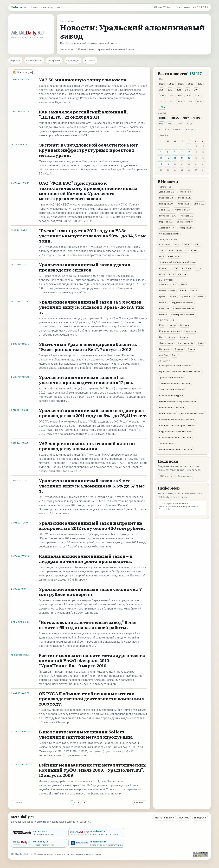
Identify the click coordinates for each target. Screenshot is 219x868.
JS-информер (185, 476)
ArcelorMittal (174, 256)
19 (168, 164)
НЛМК (197, 244)
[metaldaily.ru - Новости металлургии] (39, 843)
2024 (190, 101)
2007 (172, 84)
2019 (188, 96)
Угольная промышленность (172, 390)
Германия (185, 297)
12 (168, 158)
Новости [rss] (25, 72)
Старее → (140, 803)
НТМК (162, 274)
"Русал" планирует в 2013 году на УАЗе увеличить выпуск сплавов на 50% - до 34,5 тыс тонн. (93, 236)
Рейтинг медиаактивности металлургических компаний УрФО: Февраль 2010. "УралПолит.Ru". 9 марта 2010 (92, 660)
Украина (163, 285)
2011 (161, 90)
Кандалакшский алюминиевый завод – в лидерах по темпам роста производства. (86, 559)
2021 (162, 101)
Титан (175, 355)
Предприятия (86, 49)
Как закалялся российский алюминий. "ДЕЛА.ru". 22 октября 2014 (83, 114)
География (54, 60)
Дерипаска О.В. (167, 192)
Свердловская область (182, 303)
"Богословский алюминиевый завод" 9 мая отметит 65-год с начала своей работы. (88, 625)
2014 (188, 90)
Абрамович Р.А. (167, 228)
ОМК (162, 256)
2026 (162, 107)
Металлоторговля (168, 414)
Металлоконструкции (170, 331)
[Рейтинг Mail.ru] (200, 854)
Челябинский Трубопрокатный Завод (178, 262)
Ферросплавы (166, 343)
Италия (163, 303)
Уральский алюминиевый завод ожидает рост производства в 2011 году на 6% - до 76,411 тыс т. (93, 413)
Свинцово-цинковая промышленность (178, 426)
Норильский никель (177, 250)
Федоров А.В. (185, 228)
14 (182, 158)
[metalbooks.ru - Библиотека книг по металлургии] (96, 843)
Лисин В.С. (199, 204)
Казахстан (199, 297)
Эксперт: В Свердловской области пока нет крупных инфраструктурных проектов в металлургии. (88, 150)
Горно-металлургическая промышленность (180, 372)
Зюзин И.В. (165, 210)
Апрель (197, 118)
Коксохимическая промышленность (177, 420)
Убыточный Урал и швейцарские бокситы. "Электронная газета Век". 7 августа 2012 (88, 347)
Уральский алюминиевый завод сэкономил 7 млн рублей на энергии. (90, 592)
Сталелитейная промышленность (175, 438)
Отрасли (90, 60)
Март (186, 118)
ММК (177, 244)
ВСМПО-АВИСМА (178, 274)
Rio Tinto (186, 268)
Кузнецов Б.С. (187, 216)
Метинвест (164, 268)
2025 (199, 101)
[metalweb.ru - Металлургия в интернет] (39, 833)
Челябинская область (184, 309)
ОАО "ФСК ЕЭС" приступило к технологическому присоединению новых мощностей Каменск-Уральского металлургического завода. (88, 191)
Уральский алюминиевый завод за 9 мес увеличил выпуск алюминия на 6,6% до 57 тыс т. (92, 486)
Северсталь (165, 244)
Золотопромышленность (193, 414)
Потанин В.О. (185, 192)
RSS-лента (166, 476)
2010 (200, 84)
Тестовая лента (167, 444)
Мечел (194, 250)
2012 (170, 90)
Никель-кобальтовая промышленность (178, 402)
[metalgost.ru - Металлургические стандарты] (96, 833)
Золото (172, 337)
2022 (171, 101)
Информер (200, 818)
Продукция (73, 60)
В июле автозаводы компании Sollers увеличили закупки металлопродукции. (86, 734)
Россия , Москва (167, 291)
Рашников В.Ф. (167, 198)
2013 (179, 90)
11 (161, 158)
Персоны (15, 60)
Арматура (185, 325)
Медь (162, 325)
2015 (196, 90)
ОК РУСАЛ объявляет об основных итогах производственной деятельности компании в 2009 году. (92, 699)
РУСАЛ (187, 244)
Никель (172, 325)
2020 (197, 96)
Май (161, 124)
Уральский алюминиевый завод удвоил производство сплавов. (85, 267)
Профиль (179, 349)
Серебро (163, 355)
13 (175, 158)
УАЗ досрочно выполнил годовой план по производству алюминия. (87, 446)
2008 (181, 84)
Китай (184, 285)
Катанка (184, 337)
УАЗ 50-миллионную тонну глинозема (83, 80)
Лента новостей (165, 818)
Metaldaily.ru (67, 49)
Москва (163, 315)
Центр (162, 297)
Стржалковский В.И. (169, 234)
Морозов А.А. (166, 222)
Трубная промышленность (172, 378)
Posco (198, 268)
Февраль (175, 118)
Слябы (201, 343)
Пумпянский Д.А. (182, 210)
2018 (179, 96)
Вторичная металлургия (171, 396)
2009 (191, 84)
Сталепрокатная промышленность (176, 366)
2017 (170, 96)
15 (189, 158)
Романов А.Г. (185, 198)
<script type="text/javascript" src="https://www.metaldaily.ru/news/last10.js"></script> (182, 508)
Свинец (191, 349)
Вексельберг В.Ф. (185, 222)
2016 (162, 96)
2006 (162, 84)
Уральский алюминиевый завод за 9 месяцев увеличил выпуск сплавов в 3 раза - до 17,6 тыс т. (92, 307)
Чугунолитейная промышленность (176, 450)
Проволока (165, 349)
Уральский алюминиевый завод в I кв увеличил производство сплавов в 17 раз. (86, 380)
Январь (163, 118)
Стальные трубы (185, 343)
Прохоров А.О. (166, 204)
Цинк (162, 337)
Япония (194, 291)
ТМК (161, 250)
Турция (173, 297)
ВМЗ (176, 268)
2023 (180, 101)
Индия (183, 291)
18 (161, 164)
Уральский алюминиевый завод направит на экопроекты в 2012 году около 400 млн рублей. (92, 525)
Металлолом (191, 331)
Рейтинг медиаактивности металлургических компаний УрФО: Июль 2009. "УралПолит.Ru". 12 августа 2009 (92, 770)
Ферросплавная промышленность (176, 432)
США (174, 285)
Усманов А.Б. (184, 204)
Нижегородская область (183, 315)
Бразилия (164, 309)
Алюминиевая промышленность (175, 384)
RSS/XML (184, 818)
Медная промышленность (172, 408)
